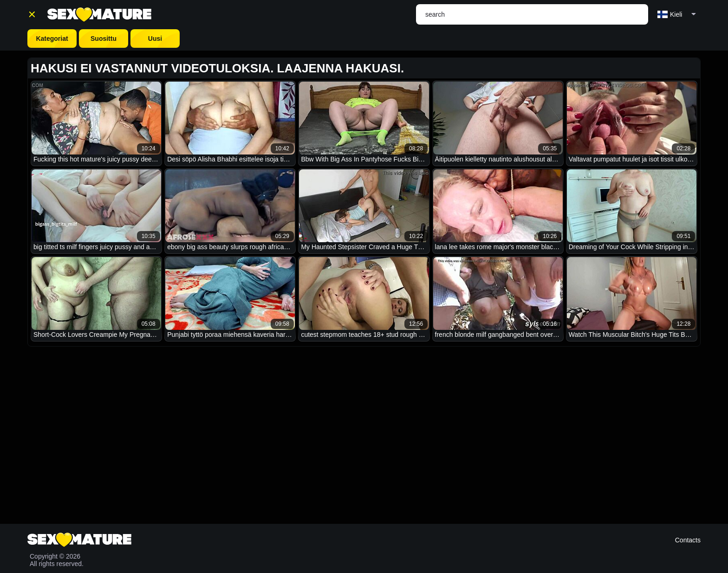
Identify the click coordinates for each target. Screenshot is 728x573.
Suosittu (104, 39)
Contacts (688, 540)
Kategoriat (52, 39)
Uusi (155, 39)
